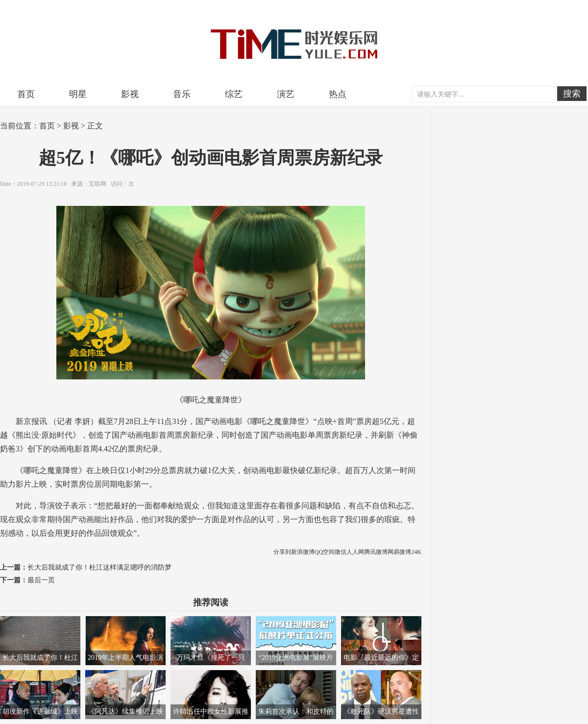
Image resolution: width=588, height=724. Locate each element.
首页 (26, 94)
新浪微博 (303, 552)
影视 (130, 94)
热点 (338, 94)
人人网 (355, 552)
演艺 (286, 94)
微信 (341, 552)
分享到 (282, 552)
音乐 (182, 94)
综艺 (234, 94)
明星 (78, 94)
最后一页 (41, 580)
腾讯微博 (376, 552)
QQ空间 (325, 552)
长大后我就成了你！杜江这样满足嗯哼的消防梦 (99, 567)
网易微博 (399, 552)
